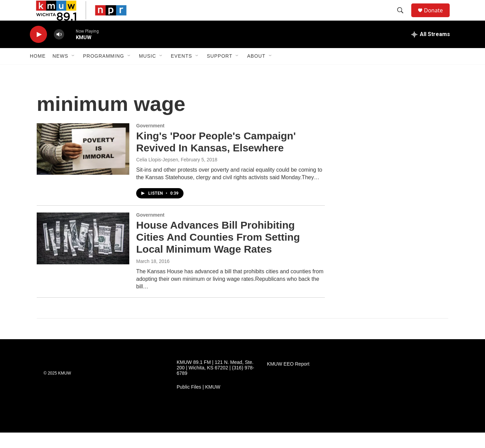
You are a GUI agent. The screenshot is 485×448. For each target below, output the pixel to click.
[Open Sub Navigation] (73, 71)
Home (38, 71)
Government (150, 141)
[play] (38, 50)
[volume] (59, 50)
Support (220, 71)
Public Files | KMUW (198, 403)
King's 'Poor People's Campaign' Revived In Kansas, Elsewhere (216, 157)
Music (147, 71)
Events (181, 71)
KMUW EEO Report (288, 380)
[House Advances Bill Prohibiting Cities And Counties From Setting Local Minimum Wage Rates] (83, 254)
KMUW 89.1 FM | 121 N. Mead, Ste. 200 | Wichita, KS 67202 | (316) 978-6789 (215, 383)
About (256, 71)
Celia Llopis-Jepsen (157, 175)
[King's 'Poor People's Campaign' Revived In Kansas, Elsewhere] (83, 164)
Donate (438, 18)
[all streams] (431, 50)
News (60, 71)
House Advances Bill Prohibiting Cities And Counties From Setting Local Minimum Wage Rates (218, 252)
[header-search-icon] (403, 18)
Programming (104, 71)
